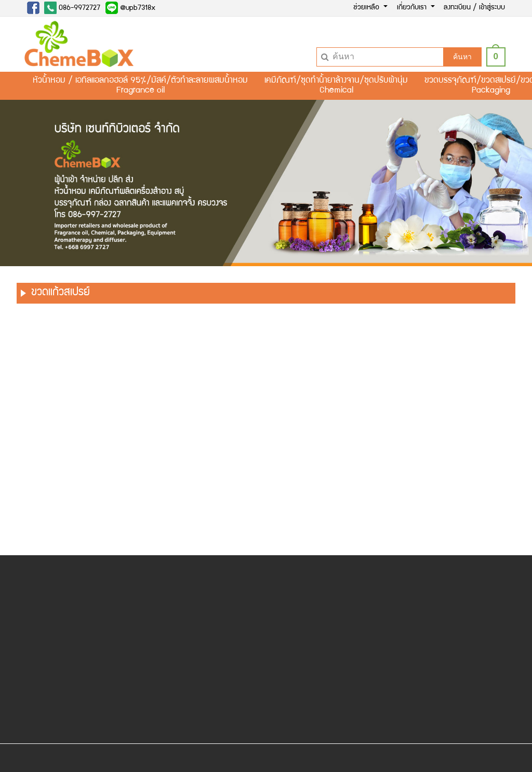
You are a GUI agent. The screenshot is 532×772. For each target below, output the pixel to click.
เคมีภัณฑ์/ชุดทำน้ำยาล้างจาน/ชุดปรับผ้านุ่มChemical (336, 86)
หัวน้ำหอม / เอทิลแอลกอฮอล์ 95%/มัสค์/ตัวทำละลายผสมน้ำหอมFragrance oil (140, 86)
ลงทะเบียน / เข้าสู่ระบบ (474, 8)
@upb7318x (130, 8)
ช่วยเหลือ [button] (367, 8)
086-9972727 (72, 8)
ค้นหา (462, 57)
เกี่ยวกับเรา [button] (413, 8)
